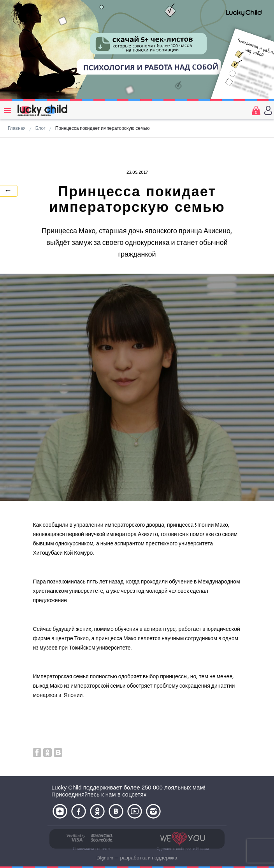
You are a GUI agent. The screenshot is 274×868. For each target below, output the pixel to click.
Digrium (105, 858)
